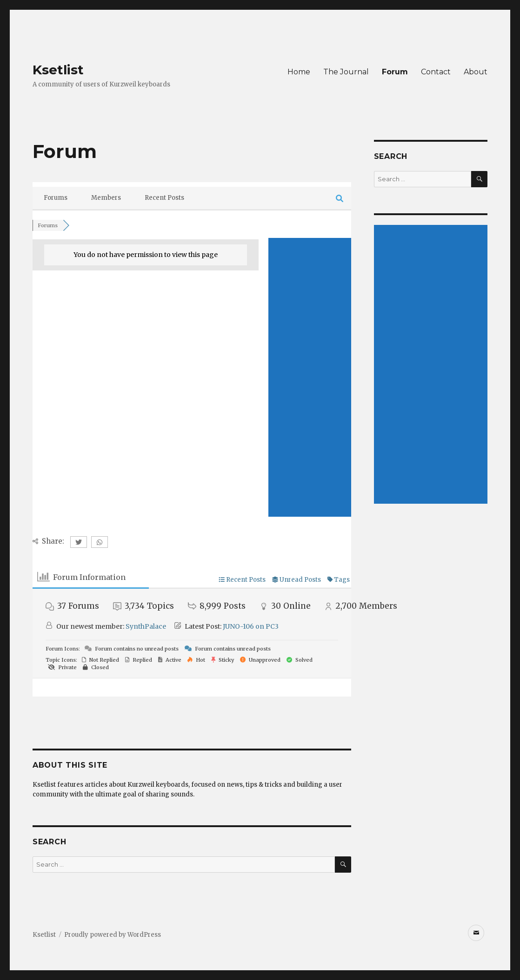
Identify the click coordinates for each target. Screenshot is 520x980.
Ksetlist (58, 70)
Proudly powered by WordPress (113, 935)
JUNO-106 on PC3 (251, 626)
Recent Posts (164, 198)
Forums (56, 198)
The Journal (346, 72)
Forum (395, 72)
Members (106, 198)
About (476, 72)
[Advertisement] (310, 377)
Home (299, 72)
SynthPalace (146, 626)
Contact (436, 72)
